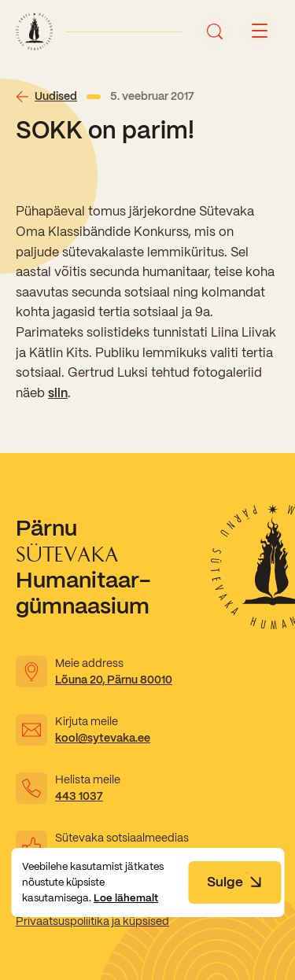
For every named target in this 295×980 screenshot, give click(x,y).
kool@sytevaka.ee (103, 738)
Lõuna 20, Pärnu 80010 (114, 680)
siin (58, 393)
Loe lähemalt (126, 898)
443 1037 (79, 796)
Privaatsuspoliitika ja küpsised (92, 921)
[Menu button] (260, 31)
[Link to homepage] (34, 31)
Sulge (234, 882)
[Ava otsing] (215, 31)
